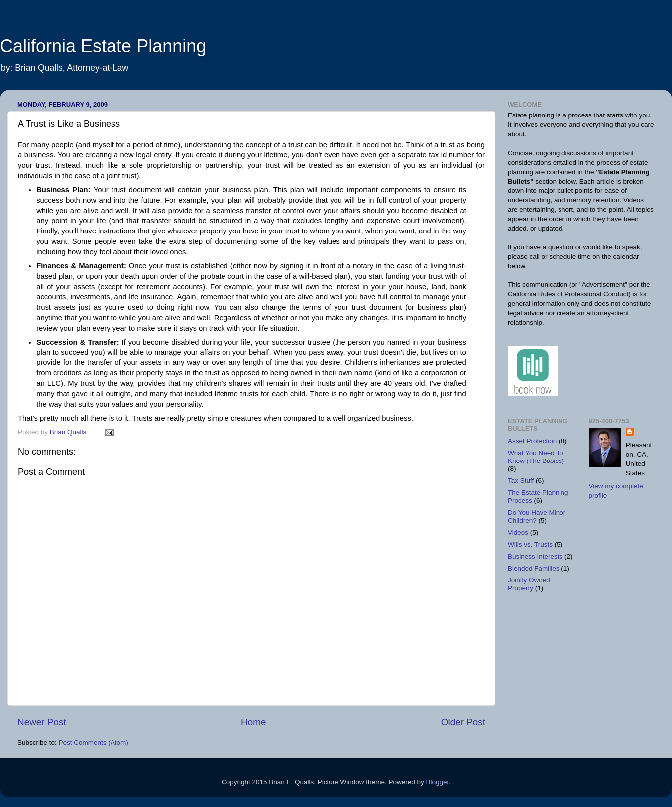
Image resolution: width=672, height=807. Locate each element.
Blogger (437, 782)
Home (253, 722)
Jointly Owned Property (529, 584)
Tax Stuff (521, 481)
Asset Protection (532, 441)
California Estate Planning (103, 46)
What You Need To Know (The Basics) (536, 457)
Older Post (463, 722)
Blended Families (534, 568)
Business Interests (535, 556)
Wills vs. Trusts (530, 544)
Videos (518, 532)
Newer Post (42, 722)
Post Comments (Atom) (94, 743)
